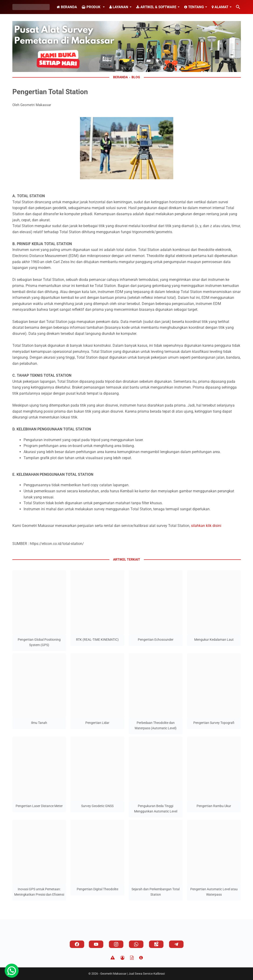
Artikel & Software (156, 7)
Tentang (194, 7)
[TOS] (132, 958)
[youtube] (96, 944)
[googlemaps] (156, 944)
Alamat (220, 7)
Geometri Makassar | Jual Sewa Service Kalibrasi (133, 974)
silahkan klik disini (206, 526)
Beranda (67, 7)
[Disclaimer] (113, 958)
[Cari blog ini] (238, 7)
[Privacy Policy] (122, 958)
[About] (141, 958)
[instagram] (116, 944)
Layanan (119, 7)
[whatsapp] (136, 944)
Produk (92, 7)
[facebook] (77, 944)
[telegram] (176, 944)
